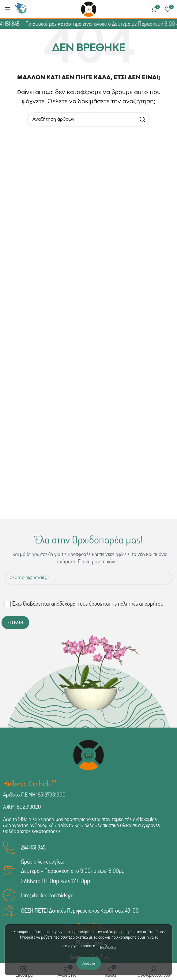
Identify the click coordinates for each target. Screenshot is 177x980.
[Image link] (88, 755)
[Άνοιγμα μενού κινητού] (8, 9)
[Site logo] (89, 9)
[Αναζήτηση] (88, 119)
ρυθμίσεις (108, 946)
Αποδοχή (89, 963)
